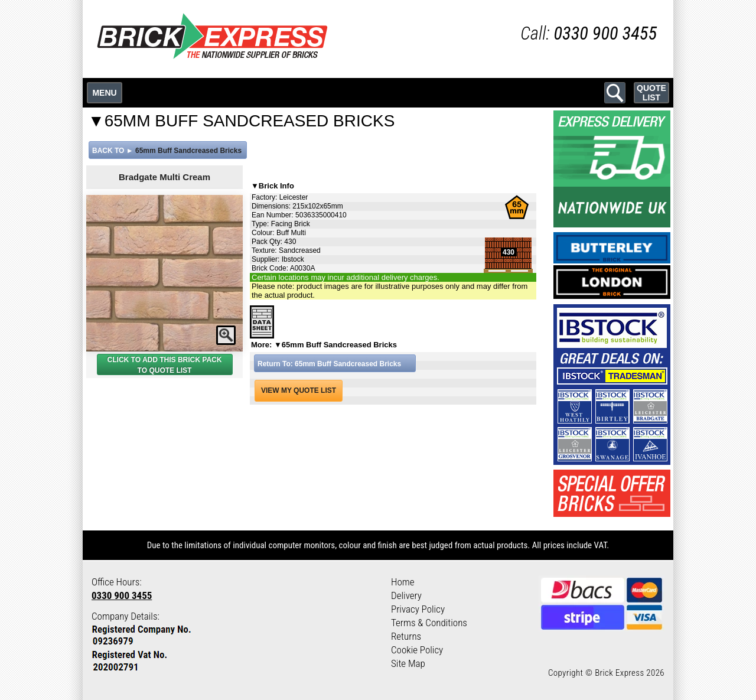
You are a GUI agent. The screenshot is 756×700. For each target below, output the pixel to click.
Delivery (406, 595)
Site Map (408, 663)
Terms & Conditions (429, 623)
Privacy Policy (418, 609)
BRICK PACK (200, 360)
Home (403, 582)
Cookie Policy (417, 650)
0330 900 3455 (122, 595)
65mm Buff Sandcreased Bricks (188, 151)
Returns (406, 636)
